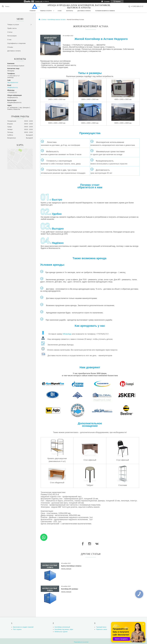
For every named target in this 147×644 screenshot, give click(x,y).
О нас (60, 11)
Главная (33, 11)
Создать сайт (39, 1)
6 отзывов (107, 1)
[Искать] (3, 6)
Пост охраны (17, 629)
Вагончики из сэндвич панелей (23, 627)
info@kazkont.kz (13, 88)
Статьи (10, 32)
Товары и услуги (46, 11)
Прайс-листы (12, 28)
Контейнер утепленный (62, 627)
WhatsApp (67, 334)
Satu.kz (82, 640)
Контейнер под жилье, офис (64, 629)
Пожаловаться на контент (81, 642)
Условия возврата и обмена (105, 11)
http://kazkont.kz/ (13, 82)
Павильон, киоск (102, 629)
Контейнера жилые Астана (57, 20)
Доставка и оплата (84, 11)
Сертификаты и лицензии (16, 43)
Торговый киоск (101, 627)
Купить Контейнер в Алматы (71, 566)
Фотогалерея (12, 36)
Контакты (70, 11)
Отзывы (10, 47)
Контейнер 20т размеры (70, 589)
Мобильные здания (61, 632)
